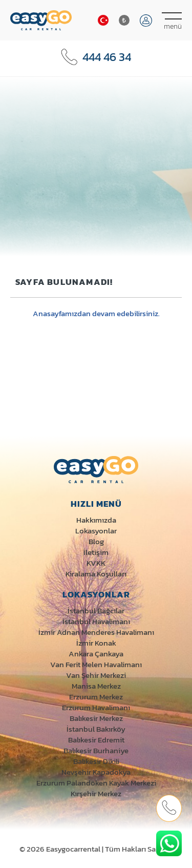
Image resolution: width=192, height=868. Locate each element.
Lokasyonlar (96, 531)
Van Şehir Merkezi (96, 675)
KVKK (96, 563)
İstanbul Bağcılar (96, 611)
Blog (96, 541)
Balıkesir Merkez (96, 718)
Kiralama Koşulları (96, 574)
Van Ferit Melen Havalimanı (96, 664)
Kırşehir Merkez (96, 793)
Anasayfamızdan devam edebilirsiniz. (96, 313)
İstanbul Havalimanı (96, 621)
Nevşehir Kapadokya (96, 772)
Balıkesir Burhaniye (96, 750)
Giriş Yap (146, 20)
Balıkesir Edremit (96, 740)
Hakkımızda (96, 520)
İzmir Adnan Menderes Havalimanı (96, 632)
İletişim (96, 552)
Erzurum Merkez (96, 697)
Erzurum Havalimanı (96, 707)
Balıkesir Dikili (96, 761)
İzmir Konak (96, 643)
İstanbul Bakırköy (96, 729)
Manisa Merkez (96, 686)
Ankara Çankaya (96, 654)
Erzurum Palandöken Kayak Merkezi (96, 783)
